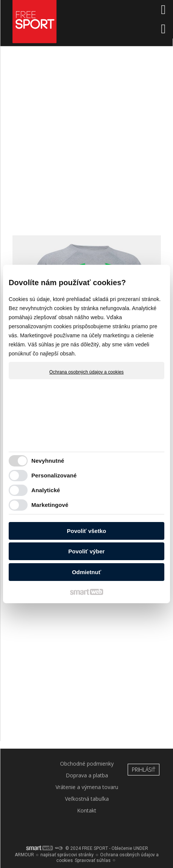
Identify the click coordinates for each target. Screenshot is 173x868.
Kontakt (87, 810)
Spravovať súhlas (93, 860)
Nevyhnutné (48, 461)
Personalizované (54, 475)
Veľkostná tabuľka (87, 799)
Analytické (46, 490)
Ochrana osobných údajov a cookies (87, 372)
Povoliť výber (86, 551)
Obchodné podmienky (87, 764)
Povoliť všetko (86, 531)
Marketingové (50, 505)
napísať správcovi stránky (67, 855)
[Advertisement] (86, 144)
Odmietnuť (86, 572)
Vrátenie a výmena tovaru (87, 787)
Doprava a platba (87, 775)
